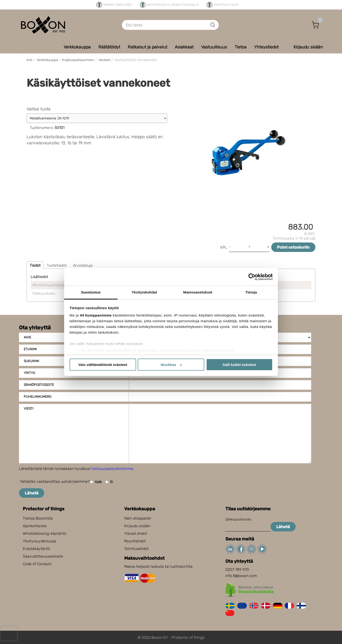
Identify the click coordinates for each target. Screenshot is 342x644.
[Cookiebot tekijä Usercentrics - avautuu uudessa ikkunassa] (252, 277)
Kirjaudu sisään (137, 526)
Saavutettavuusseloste (43, 556)
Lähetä (32, 493)
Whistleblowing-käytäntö (45, 533)
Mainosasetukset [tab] (198, 292)
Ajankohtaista (35, 526)
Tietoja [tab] (251, 292)
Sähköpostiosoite (39, 385)
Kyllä (96, 482)
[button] (315, 25)
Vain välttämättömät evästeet (103, 365)
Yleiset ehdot (136, 533)
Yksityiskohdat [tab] (144, 292)
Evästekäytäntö (36, 549)
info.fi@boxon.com (241, 576)
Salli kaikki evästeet (239, 365)
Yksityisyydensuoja (40, 541)
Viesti (29, 409)
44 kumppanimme (96, 315)
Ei (109, 482)
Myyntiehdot (135, 541)
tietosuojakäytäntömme (112, 469)
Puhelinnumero (38, 397)
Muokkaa (171, 365)
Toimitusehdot (136, 549)
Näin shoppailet (138, 518)
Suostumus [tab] (91, 292)
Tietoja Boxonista (38, 518)
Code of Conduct (37, 564)
